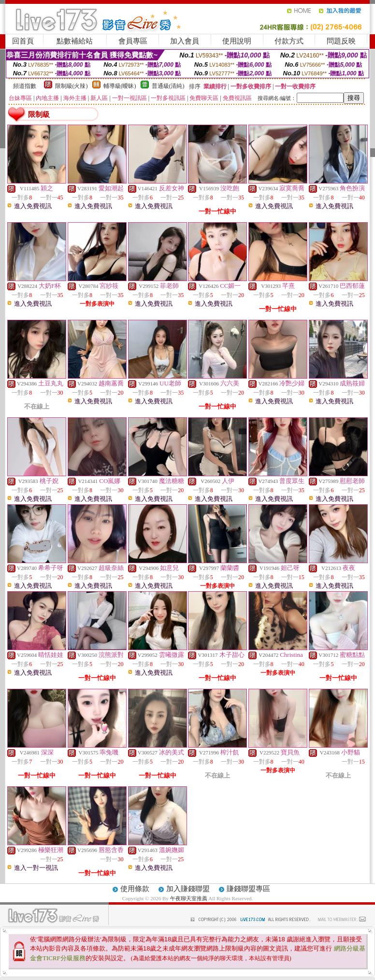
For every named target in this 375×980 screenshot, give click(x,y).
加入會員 (185, 41)
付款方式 (289, 41)
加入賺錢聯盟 (188, 889)
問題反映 (341, 41)
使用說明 (237, 41)
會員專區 (133, 41)
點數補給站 (75, 41)
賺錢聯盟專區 (248, 889)
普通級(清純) (168, 86)
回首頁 (23, 41)
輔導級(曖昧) (120, 86)
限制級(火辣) (72, 86)
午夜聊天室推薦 (189, 898)
